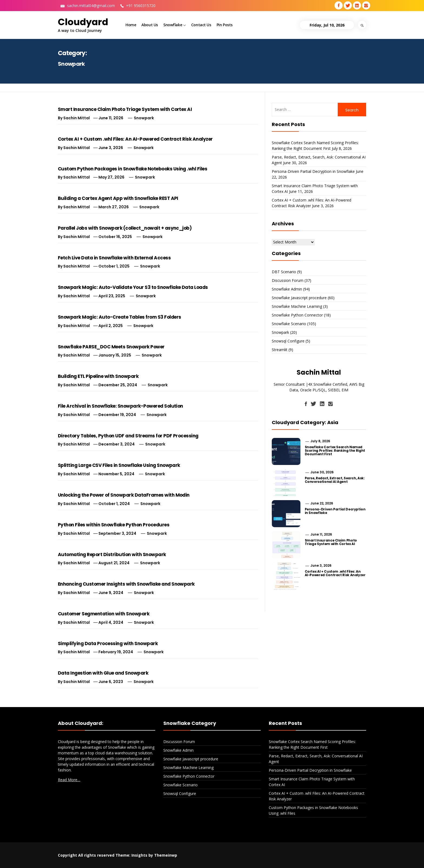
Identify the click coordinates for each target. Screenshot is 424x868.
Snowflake (175, 25)
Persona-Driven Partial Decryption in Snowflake (313, 171)
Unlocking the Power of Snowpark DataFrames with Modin (124, 495)
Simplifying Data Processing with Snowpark (108, 643)
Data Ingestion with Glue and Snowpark (103, 673)
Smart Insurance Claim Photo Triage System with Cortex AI (125, 109)
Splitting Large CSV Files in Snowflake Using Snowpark (119, 465)
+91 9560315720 (138, 6)
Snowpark (144, 118)
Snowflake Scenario (289, 324)
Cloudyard (83, 22)
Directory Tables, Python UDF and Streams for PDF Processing (128, 436)
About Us (150, 25)
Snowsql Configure (288, 341)
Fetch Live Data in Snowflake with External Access (114, 258)
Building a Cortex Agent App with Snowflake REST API (118, 198)
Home (131, 25)
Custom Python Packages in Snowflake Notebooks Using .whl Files (132, 169)
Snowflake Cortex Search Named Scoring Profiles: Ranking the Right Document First (335, 450)
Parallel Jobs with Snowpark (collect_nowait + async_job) (125, 228)
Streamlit (280, 350)
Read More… (69, 780)
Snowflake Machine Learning (297, 306)
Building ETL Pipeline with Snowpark (98, 376)
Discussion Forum (288, 280)
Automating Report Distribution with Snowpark (112, 555)
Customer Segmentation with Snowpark (104, 614)
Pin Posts (225, 25)
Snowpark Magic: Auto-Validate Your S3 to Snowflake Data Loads (133, 287)
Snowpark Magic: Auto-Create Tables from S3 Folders (120, 317)
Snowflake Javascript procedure (299, 298)
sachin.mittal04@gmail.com (88, 6)
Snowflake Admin (287, 289)
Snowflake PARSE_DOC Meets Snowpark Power (111, 347)
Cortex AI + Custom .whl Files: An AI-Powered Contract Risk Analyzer (135, 139)
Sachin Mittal (77, 118)
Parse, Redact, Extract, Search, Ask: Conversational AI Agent (335, 480)
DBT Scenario (284, 272)
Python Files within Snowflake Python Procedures (114, 525)
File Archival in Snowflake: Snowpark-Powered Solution (120, 406)
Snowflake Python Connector (297, 315)
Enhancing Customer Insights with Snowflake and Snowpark (126, 584)
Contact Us (201, 25)
